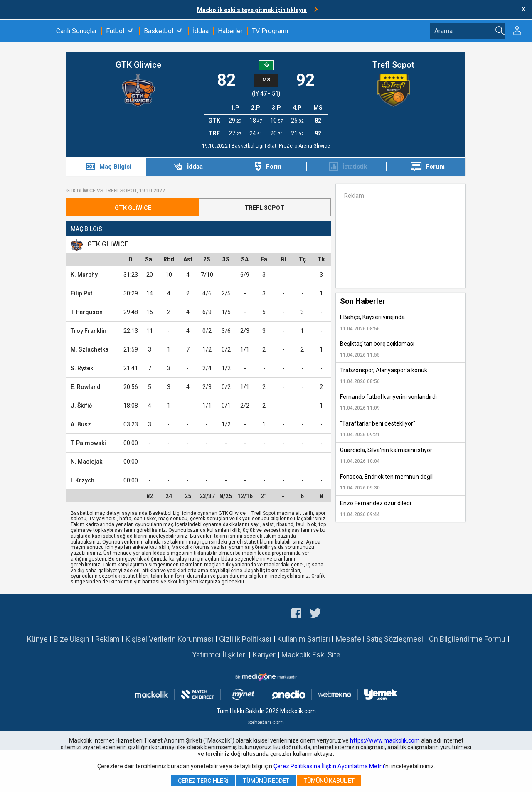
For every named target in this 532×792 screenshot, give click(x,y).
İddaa (201, 31)
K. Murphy (84, 275)
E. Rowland (86, 387)
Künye (37, 639)
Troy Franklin (89, 331)
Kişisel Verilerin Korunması (169, 639)
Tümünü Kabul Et (329, 781)
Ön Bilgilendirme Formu (467, 639)
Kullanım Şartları (304, 639)
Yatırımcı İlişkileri (219, 655)
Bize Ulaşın (71, 639)
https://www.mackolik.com (385, 740)
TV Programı (270, 31)
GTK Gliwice (138, 65)
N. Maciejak (86, 462)
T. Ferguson (87, 312)
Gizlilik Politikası (245, 639)
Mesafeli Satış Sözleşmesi (379, 639)
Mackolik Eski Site (311, 655)
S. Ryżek (82, 368)
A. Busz (81, 424)
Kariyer (264, 655)
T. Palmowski (88, 443)
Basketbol (159, 31)
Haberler (230, 31)
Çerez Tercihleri (203, 781)
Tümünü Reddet (266, 781)
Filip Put (81, 293)
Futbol (115, 31)
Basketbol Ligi (248, 146)
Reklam (107, 639)
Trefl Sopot (393, 65)
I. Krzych (83, 480)
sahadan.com (266, 722)
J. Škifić (81, 406)
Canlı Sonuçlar (76, 31)
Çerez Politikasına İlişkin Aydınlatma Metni (329, 766)
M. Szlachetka (90, 349)
